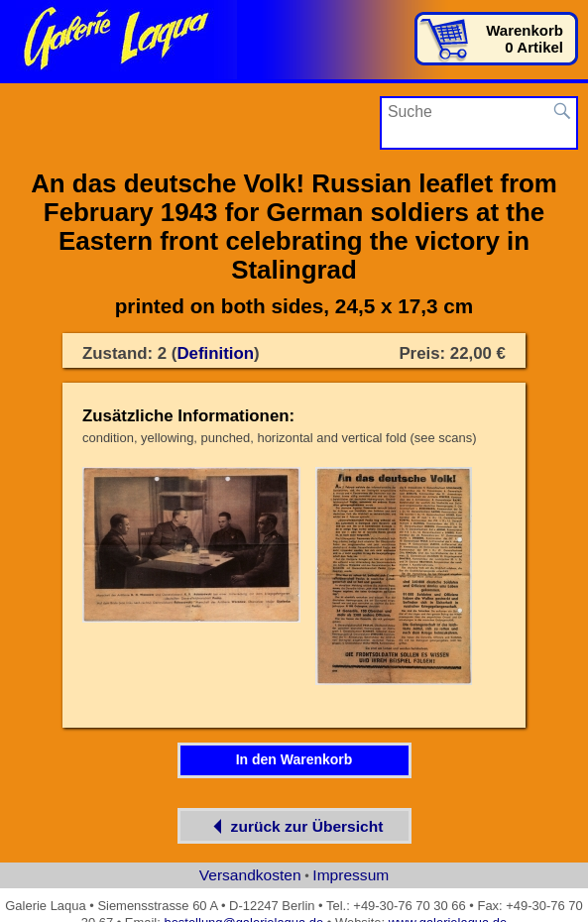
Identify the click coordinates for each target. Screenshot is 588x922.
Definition (215, 353)
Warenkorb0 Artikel (525, 39)
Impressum (351, 875)
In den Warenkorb (294, 759)
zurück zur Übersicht (294, 826)
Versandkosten (250, 875)
